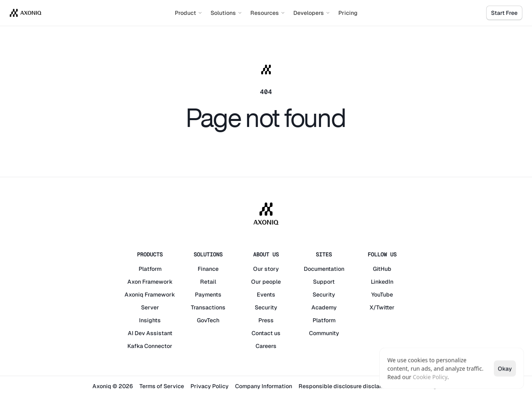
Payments (208, 295)
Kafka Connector (150, 346)
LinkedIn (382, 282)
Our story (266, 269)
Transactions (208, 307)
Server (150, 307)
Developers (312, 13)
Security (266, 307)
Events (266, 295)
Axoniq (134, 295)
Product (189, 13)
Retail (208, 282)
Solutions (226, 13)
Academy (324, 307)
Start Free (504, 13)
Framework (158, 282)
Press (266, 320)
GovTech (208, 320)
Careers (266, 346)
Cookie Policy (430, 377)
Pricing (348, 13)
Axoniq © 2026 (113, 386)
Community (324, 333)
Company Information (264, 386)
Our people (266, 282)
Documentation (324, 269)
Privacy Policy (210, 386)
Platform (150, 269)
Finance (208, 269)
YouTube (382, 295)
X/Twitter (382, 307)
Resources (268, 13)
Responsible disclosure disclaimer (345, 386)
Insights (150, 320)
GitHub (382, 269)
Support (324, 282)
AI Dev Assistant (150, 333)
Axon (134, 282)
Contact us (266, 333)
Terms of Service (162, 386)
